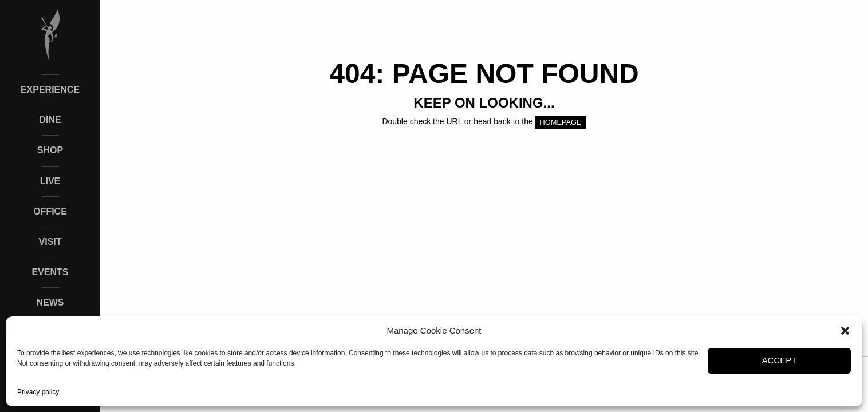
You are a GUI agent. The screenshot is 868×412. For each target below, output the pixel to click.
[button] (845, 331)
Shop (50, 150)
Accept (780, 360)
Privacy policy (38, 392)
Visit (50, 242)
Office (50, 211)
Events (50, 272)
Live (50, 181)
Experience (50, 90)
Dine (50, 120)
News (50, 302)
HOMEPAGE (561, 122)
